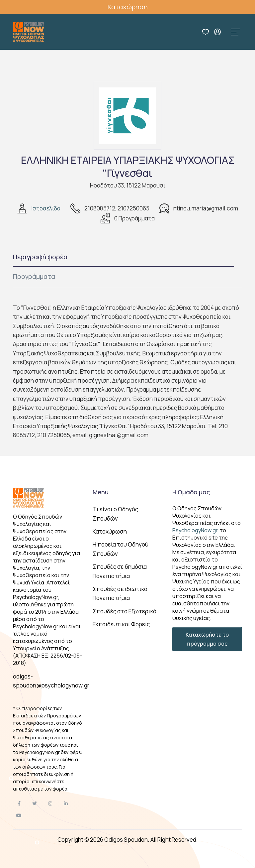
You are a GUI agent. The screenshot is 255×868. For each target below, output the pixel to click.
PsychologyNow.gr (195, 530)
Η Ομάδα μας (191, 492)
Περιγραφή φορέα (40, 257)
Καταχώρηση (128, 7)
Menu (101, 492)
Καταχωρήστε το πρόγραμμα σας (207, 639)
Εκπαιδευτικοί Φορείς (121, 624)
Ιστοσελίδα (46, 208)
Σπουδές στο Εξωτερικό (125, 611)
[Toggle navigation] (235, 32)
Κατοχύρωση (110, 531)
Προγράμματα (34, 277)
